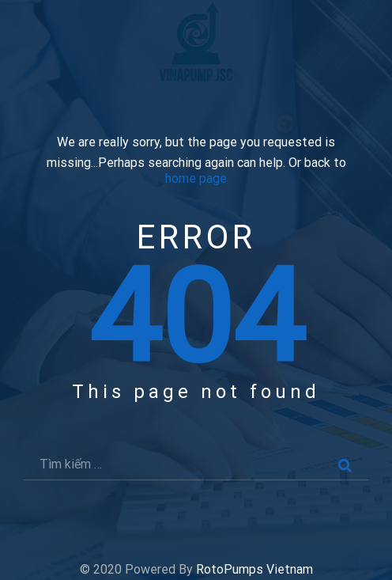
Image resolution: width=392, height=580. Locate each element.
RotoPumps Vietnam (254, 569)
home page (196, 179)
